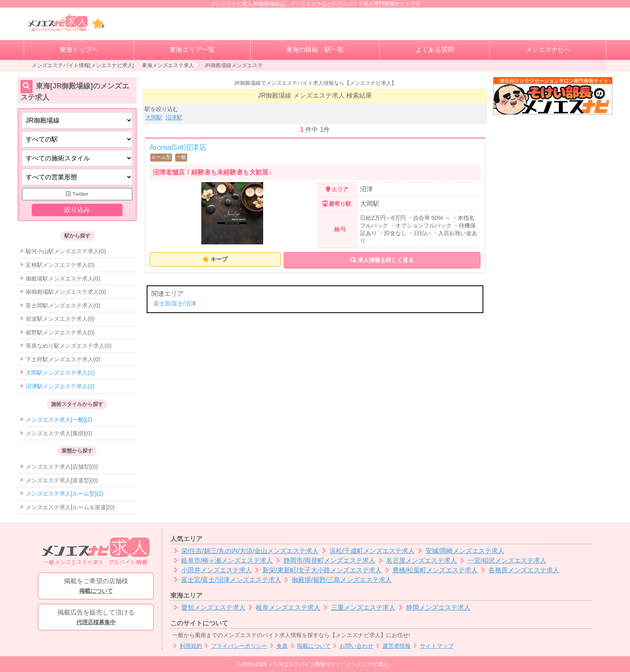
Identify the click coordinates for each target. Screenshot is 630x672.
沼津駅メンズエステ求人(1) (60, 386)
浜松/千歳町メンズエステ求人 (367, 551)
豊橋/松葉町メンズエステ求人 (430, 570)
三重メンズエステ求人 (358, 607)
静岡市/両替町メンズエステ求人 (324, 560)
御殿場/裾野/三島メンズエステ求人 (337, 580)
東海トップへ (79, 50)
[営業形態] (77, 177)
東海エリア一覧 (192, 50)
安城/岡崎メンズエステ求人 (459, 551)
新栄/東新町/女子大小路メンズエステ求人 (317, 570)
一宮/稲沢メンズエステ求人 (502, 560)
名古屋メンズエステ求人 (416, 560)
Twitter (77, 194)
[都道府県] (77, 120)
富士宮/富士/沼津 (175, 303)
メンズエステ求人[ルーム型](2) (65, 494)
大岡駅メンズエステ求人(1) (60, 373)
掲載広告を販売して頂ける (96, 618)
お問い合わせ (352, 646)
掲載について (309, 646)
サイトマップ (432, 646)
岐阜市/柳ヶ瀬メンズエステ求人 (222, 560)
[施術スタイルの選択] (77, 158)
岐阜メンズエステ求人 (283, 607)
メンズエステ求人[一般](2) (59, 420)
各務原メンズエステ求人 (519, 570)
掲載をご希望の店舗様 (96, 586)
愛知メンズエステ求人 (208, 607)
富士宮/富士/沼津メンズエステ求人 (226, 580)
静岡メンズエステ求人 (433, 607)
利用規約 (186, 646)
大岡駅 (154, 117)
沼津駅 (174, 117)
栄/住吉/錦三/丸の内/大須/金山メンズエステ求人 (244, 551)
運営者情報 (392, 646)
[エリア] (77, 139)
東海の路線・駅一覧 (315, 50)
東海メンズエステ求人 (168, 65)
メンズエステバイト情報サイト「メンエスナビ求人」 (331, 664)
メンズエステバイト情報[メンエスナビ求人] (83, 65)
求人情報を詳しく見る (382, 260)
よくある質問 (435, 50)
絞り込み (77, 210)
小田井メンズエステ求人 (211, 570)
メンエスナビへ (548, 50)
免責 (277, 646)
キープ (219, 259)
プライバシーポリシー (235, 646)
